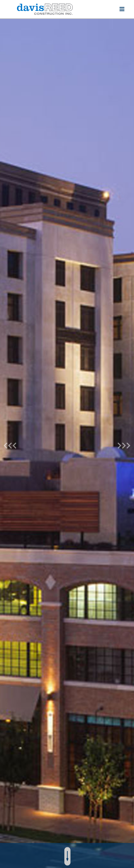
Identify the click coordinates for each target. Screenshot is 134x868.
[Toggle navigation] (122, 9)
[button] (10, 443)
